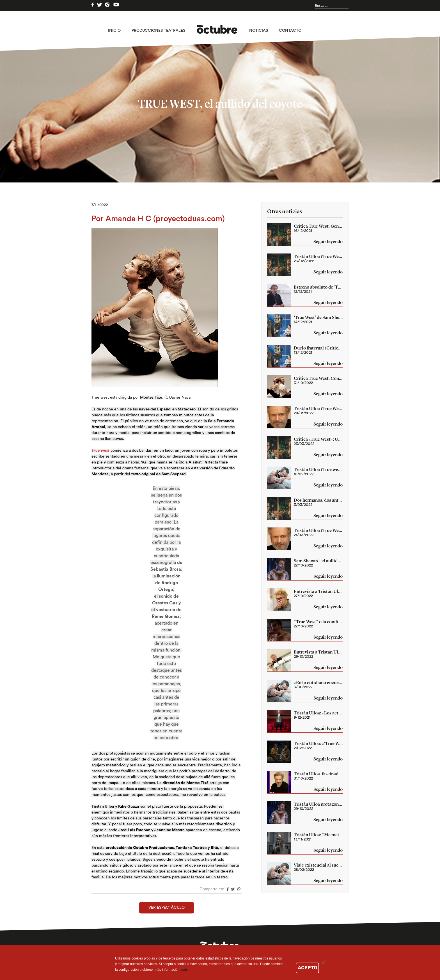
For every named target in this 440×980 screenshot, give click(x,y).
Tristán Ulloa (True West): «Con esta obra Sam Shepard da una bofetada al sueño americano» (318, 530)
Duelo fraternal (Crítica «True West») (318, 348)
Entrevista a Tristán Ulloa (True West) (318, 591)
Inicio (114, 31)
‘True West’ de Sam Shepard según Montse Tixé (318, 317)
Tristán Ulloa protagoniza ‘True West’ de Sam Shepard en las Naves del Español (318, 804)
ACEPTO (307, 968)
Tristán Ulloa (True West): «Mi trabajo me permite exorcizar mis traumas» (318, 256)
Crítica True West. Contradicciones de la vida (318, 378)
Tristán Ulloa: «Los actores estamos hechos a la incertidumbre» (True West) (318, 713)
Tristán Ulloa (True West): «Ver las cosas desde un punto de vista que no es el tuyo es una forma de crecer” (318, 408)
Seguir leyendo (328, 242)
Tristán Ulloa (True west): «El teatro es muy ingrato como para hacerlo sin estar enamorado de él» (318, 469)
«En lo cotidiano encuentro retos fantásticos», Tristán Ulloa (318, 682)
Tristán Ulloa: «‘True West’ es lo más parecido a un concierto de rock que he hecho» (318, 743)
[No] (323, 963)
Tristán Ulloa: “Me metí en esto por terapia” (318, 835)
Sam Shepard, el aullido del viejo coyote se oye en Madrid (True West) (318, 561)
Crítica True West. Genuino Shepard (318, 226)
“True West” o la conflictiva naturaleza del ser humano (318, 622)
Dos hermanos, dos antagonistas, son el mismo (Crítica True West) (318, 500)
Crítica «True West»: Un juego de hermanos (318, 439)
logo (217, 31)
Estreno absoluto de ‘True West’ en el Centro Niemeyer (318, 287)
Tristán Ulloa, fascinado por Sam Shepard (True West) (318, 774)
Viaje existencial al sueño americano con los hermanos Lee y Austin (318, 865)
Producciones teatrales (158, 31)
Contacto (290, 31)
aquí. (184, 970)
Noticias (259, 31)
